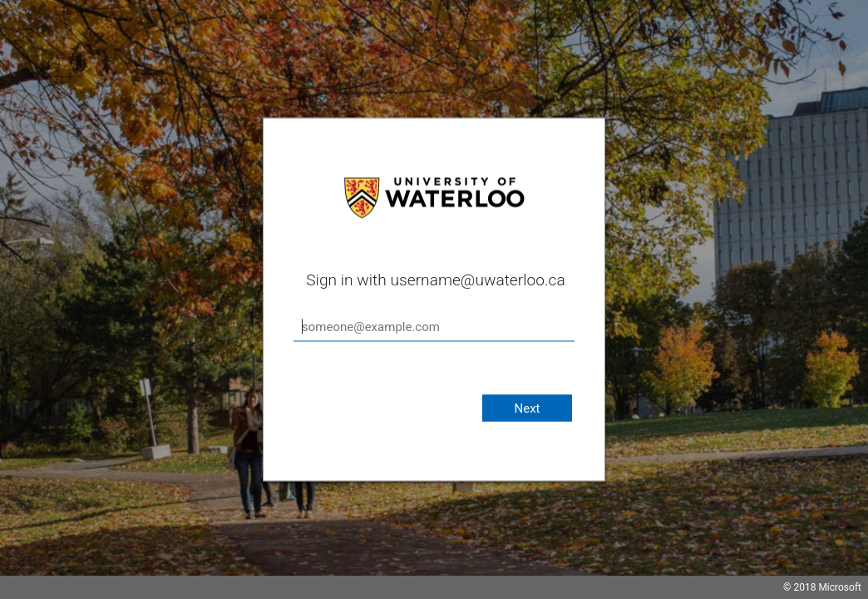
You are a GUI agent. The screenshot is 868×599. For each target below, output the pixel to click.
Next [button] (527, 408)
